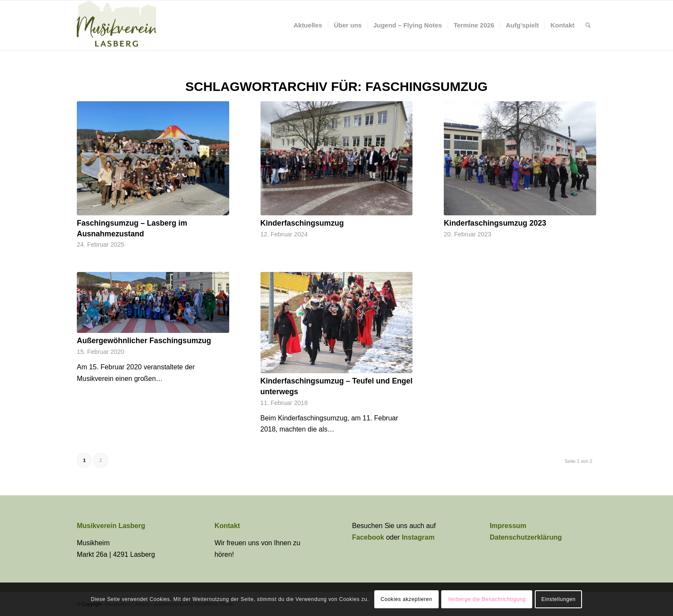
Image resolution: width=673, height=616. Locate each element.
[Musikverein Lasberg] (117, 25)
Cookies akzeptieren (406, 599)
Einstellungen (558, 599)
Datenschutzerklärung (526, 537)
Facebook (369, 537)
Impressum (508, 526)
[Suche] (588, 25)
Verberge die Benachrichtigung (487, 599)
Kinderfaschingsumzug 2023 (495, 223)
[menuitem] (308, 25)
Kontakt (227, 526)
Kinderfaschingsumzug (302, 223)
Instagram (418, 537)
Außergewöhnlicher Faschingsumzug (144, 341)
